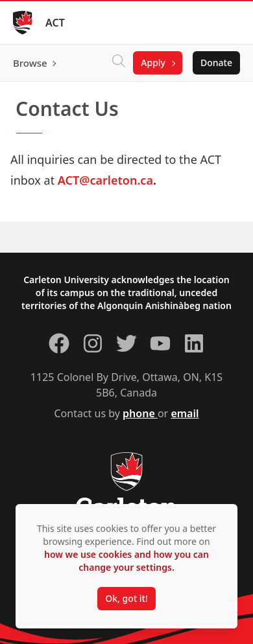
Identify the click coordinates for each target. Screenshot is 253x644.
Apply (153, 63)
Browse (30, 63)
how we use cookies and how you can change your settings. (126, 561)
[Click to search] (119, 63)
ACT (55, 23)
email (185, 413)
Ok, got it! (126, 598)
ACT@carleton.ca (105, 180)
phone (140, 413)
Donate (216, 63)
